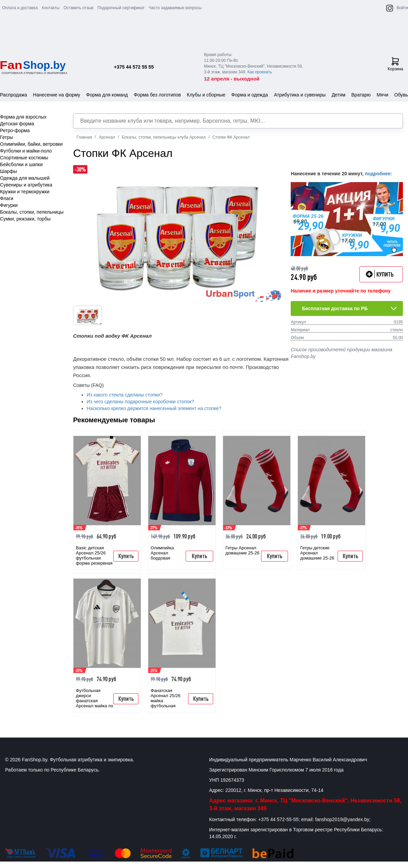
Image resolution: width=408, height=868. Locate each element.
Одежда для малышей (25, 178)
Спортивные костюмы (24, 158)
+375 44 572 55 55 (134, 67)
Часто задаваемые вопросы (175, 8)
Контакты (51, 8)
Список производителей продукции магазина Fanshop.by (342, 353)
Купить (126, 556)
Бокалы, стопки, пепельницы (32, 212)
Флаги (7, 198)
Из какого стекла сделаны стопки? (125, 395)
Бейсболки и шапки (21, 164)
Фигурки (9, 205)
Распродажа (14, 95)
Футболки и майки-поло (26, 151)
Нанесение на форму (57, 95)
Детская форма (17, 124)
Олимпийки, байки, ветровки (31, 144)
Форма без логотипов (157, 95)
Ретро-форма (15, 130)
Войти (402, 8)
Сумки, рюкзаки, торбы (25, 219)
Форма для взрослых (23, 117)
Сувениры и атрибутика (26, 185)
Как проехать (260, 72)
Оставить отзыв (79, 8)
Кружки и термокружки (25, 192)
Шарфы (8, 171)
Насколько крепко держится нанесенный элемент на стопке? (154, 408)
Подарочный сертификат (121, 8)
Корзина (395, 64)
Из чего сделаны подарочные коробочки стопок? (140, 402)
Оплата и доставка (20, 8)
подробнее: (378, 174)
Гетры (6, 137)
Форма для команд (107, 95)
